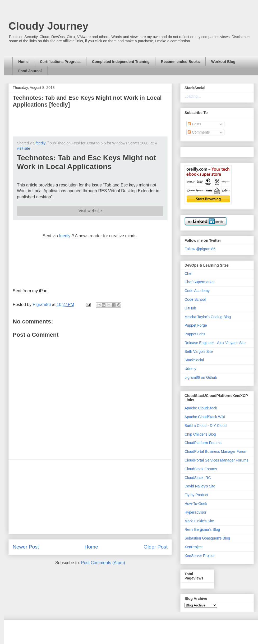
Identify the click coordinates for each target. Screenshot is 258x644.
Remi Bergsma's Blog (202, 529)
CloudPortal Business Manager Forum (216, 451)
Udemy (190, 369)
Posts (194, 124)
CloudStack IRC (198, 478)
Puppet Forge (196, 325)
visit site (24, 148)
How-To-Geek (196, 504)
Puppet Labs (195, 334)
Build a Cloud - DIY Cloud (206, 426)
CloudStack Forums (201, 469)
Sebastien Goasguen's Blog (207, 538)
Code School (195, 299)
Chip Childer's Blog (200, 434)
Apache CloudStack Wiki (205, 417)
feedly (41, 143)
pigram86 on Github (201, 377)
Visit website (90, 211)
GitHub (190, 308)
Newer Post (26, 547)
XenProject (193, 547)
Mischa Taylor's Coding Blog (208, 317)
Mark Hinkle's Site (199, 521)
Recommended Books (180, 62)
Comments (199, 132)
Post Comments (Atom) (103, 563)
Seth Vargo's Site (199, 351)
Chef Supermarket (200, 282)
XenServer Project (200, 556)
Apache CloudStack (201, 408)
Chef (188, 273)
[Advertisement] (90, 497)
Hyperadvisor (195, 512)
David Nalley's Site (200, 486)
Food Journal (30, 71)
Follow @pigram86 (200, 249)
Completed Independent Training (121, 62)
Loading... (193, 96)
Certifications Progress (60, 62)
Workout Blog (223, 62)
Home (23, 62)
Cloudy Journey (48, 26)
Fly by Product (196, 495)
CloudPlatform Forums (203, 443)
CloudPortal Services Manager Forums (216, 460)
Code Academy (197, 291)
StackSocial (194, 360)
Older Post (156, 547)
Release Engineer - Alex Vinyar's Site (215, 343)
